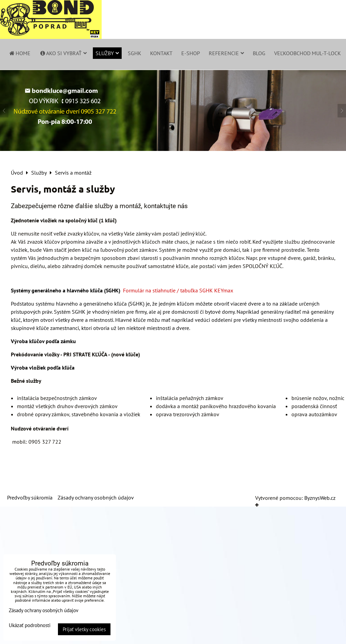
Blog (259, 53)
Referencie (226, 53)
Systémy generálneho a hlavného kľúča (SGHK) (66, 290)
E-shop (191, 53)
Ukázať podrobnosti (30, 626)
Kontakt (161, 53)
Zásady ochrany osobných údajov (96, 497)
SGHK (135, 53)
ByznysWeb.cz (320, 498)
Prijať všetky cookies (84, 629)
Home (19, 53)
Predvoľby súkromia (30, 497)
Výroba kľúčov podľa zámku (43, 341)
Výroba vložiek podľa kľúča (43, 368)
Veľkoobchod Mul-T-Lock (308, 53)
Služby (107, 53)
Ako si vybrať (63, 53)
